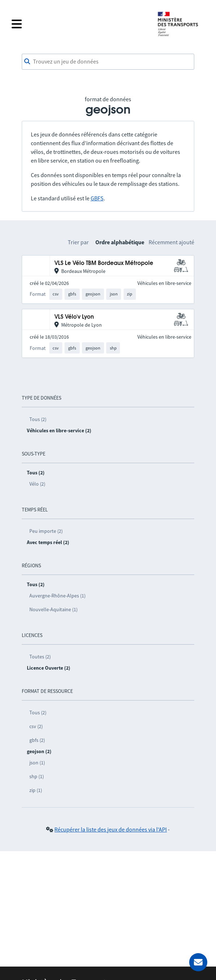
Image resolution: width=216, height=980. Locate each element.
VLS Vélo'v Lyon (74, 317)
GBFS (97, 198)
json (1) (37, 763)
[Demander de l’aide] (198, 962)
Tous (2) (38, 419)
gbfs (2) (37, 740)
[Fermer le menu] (80, 24)
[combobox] (108, 62)
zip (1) (36, 790)
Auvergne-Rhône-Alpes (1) (57, 596)
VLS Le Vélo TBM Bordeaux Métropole (104, 263)
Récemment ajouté (171, 242)
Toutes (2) (40, 657)
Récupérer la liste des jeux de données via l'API (111, 829)
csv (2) (36, 726)
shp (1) (37, 776)
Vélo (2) (37, 484)
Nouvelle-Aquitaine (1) (53, 609)
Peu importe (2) (46, 531)
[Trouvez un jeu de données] (108, 62)
